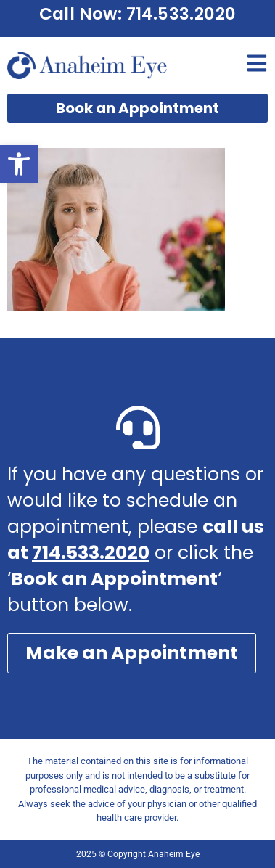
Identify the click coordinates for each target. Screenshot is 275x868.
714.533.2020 (91, 553)
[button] (19, 164)
